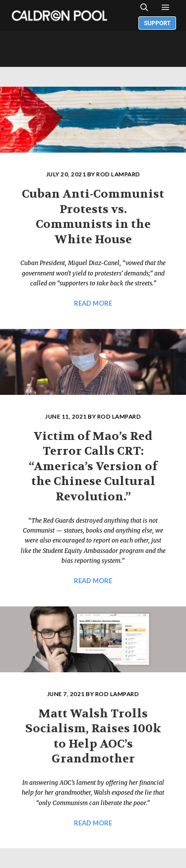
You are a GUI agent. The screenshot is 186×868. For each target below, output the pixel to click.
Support (157, 23)
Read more (93, 303)
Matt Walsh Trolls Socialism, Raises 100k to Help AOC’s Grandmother (93, 736)
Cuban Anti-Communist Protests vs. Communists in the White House (93, 217)
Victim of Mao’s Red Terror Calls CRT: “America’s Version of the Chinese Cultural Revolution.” (93, 466)
